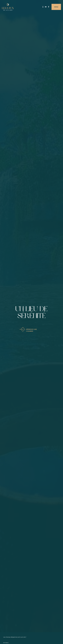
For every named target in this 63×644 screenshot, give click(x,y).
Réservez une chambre (29, 330)
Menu (56, 7)
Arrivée (6, 643)
